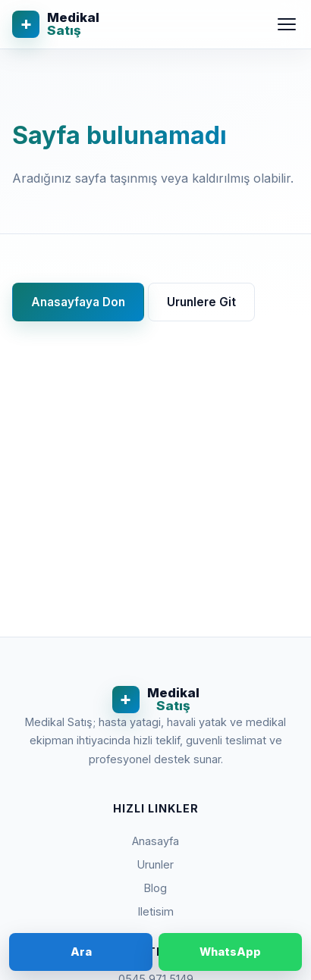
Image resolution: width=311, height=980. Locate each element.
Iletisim (156, 911)
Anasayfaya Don (78, 302)
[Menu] (287, 24)
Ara (81, 952)
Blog (155, 888)
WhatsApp (230, 952)
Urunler (155, 864)
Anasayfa (155, 841)
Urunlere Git (201, 302)
